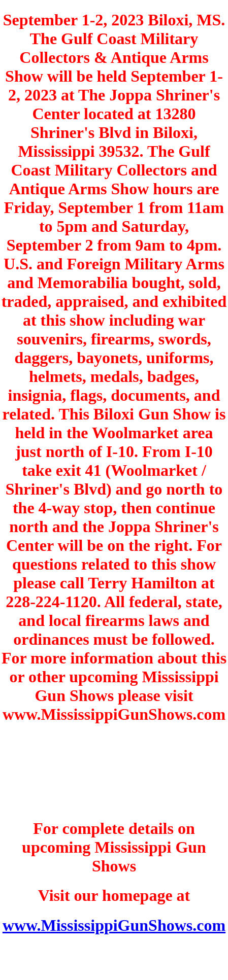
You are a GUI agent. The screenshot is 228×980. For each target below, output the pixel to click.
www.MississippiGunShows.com (114, 925)
